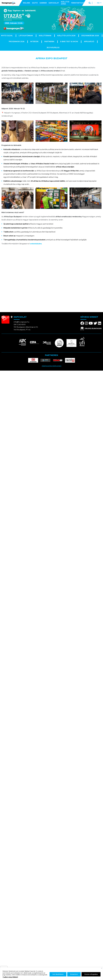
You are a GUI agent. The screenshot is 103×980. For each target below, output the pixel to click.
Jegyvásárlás (53, 48)
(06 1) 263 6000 (20, 325)
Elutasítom (74, 974)
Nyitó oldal (7, 36)
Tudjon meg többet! (10, 977)
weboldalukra (36, 244)
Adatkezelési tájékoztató (52, 366)
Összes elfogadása (91, 974)
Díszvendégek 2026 (90, 36)
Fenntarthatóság (80, 3)
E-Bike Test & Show (69, 42)
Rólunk (27, 3)
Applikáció (89, 42)
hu (98, 3)
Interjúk (34, 42)
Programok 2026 (17, 42)
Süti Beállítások (58, 974)
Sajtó (35, 3)
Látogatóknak (26, 36)
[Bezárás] (102, 968)
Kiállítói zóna (65, 3)
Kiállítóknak (45, 36)
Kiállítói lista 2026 (66, 36)
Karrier (43, 3)
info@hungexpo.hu (22, 322)
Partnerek (49, 42)
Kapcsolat (54, 3)
